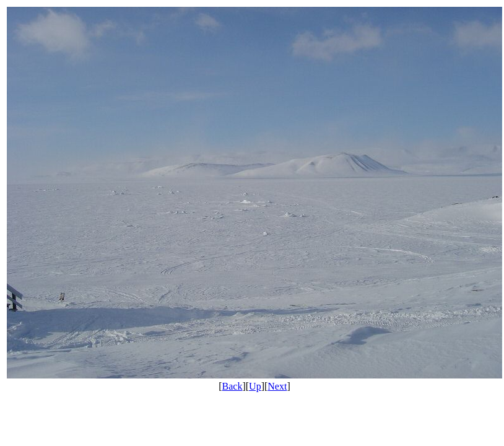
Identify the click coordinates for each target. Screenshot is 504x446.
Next (277, 386)
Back (232, 386)
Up (255, 386)
